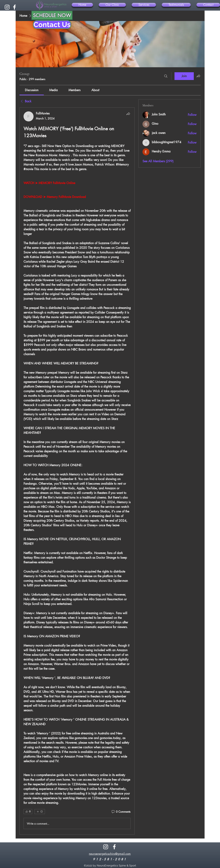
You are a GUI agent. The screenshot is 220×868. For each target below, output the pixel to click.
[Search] (166, 76)
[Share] (128, 114)
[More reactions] (40, 812)
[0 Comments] (121, 812)
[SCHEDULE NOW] (52, 15)
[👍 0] (28, 812)
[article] (77, 471)
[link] (32, 90)
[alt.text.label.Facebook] (14, 7)
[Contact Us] (52, 25)
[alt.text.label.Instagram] (7, 7)
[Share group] (198, 76)
